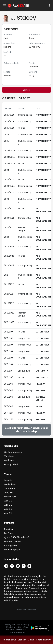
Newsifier (9, 529)
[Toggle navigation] (5, 6)
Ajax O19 (8, 501)
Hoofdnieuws (9, 640)
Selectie (8, 480)
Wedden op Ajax (12, 550)
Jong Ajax (9, 493)
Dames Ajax (10, 497)
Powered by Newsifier (26, 610)
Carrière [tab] (27, 90)
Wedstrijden (10, 484)
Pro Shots (9, 533)
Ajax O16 (8, 509)
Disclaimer (9, 460)
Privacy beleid (11, 464)
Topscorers (10, 488)
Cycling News (11, 545)
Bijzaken (22, 640)
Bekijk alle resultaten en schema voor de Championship (26, 430)
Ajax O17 (8, 505)
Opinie (31, 640)
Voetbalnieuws (44, 640)
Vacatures (9, 456)
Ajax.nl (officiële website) (17, 537)
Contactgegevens (13, 452)
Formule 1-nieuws (13, 541)
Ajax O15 (8, 513)
